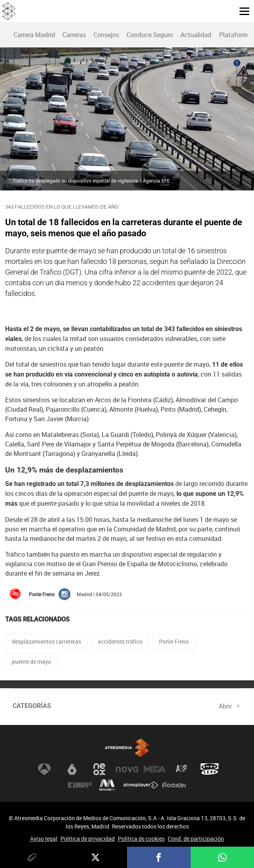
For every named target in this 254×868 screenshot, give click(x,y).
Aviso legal (44, 839)
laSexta (72, 769)
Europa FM (80, 785)
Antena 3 (44, 769)
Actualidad (196, 35)
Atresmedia (127, 748)
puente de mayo (31, 662)
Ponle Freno (174, 641)
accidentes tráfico (120, 641)
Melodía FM (107, 785)
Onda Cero (210, 769)
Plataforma (235, 35)
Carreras (74, 35)
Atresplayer (141, 785)
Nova (127, 769)
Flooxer (174, 785)
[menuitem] (34, 35)
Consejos (106, 35)
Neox (99, 769)
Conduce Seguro (150, 35)
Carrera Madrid (34, 35)
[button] (241, 11)
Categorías (32, 706)
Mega (155, 769)
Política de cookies (141, 839)
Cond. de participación (196, 839)
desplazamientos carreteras (46, 641)
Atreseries (182, 769)
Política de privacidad (88, 839)
